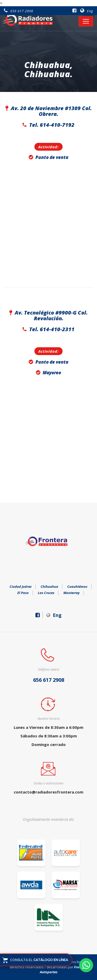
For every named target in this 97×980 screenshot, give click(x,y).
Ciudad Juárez (21, 586)
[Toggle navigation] (86, 21)
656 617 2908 (18, 11)
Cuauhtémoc (77, 586)
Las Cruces (46, 593)
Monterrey (72, 593)
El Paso (23, 593)
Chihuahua (49, 586)
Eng (87, 11)
